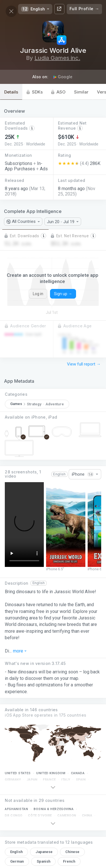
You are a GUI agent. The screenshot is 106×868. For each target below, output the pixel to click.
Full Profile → (84, 9)
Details (11, 92)
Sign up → (63, 294)
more (20, 651)
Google (63, 77)
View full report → (84, 364)
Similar (81, 92)
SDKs (35, 92)
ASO (58, 92)
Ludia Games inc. (57, 58)
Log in (38, 294)
